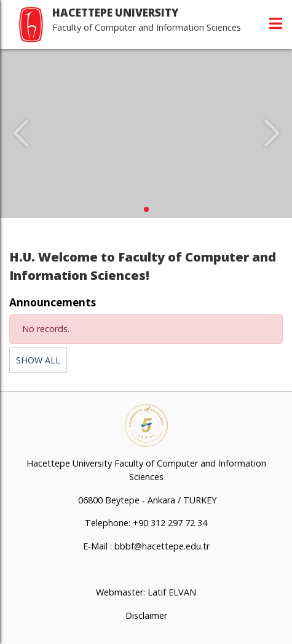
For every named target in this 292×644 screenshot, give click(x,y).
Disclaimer (146, 615)
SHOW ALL (38, 360)
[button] (146, 209)
